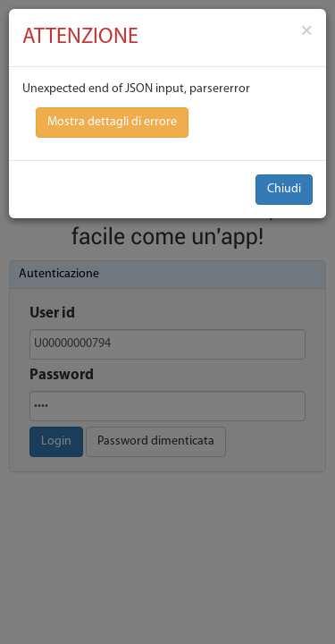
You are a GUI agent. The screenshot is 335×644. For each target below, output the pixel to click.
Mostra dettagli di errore (112, 122)
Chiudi (284, 189)
